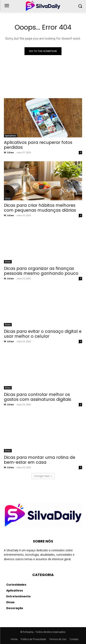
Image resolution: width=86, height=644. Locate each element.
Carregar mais (43, 476)
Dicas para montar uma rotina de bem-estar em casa (40, 460)
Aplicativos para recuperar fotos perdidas (38, 145)
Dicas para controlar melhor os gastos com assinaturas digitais (38, 397)
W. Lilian (9, 152)
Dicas (8, 199)
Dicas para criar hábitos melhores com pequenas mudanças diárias (40, 208)
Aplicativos (11, 136)
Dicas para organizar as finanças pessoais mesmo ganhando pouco (41, 271)
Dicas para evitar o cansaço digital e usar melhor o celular (43, 334)
